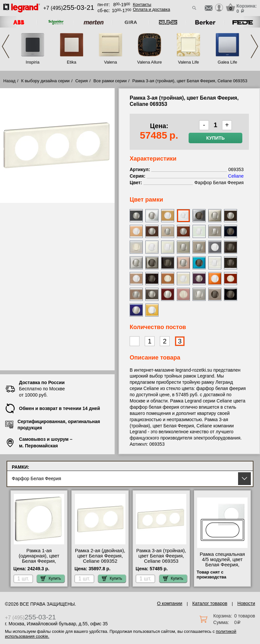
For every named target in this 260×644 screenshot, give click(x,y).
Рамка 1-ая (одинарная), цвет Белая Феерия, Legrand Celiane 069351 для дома (39, 561)
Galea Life (227, 62)
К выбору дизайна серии (46, 81)
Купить (215, 138)
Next (254, 46)
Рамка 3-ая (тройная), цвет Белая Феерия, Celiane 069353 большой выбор (161, 558)
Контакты (142, 4)
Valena (111, 62)
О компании (169, 603)
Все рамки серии (110, 81)
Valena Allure (150, 62)
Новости (246, 603)
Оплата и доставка (152, 9)
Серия (82, 81)
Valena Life (188, 62)
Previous (6, 46)
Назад (9, 81)
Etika (72, 62)
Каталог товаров (210, 603)
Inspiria (33, 62)
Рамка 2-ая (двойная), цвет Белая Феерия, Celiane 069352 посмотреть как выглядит (100, 561)
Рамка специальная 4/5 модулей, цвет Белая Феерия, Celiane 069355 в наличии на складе (222, 565)
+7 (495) (69, 8)
